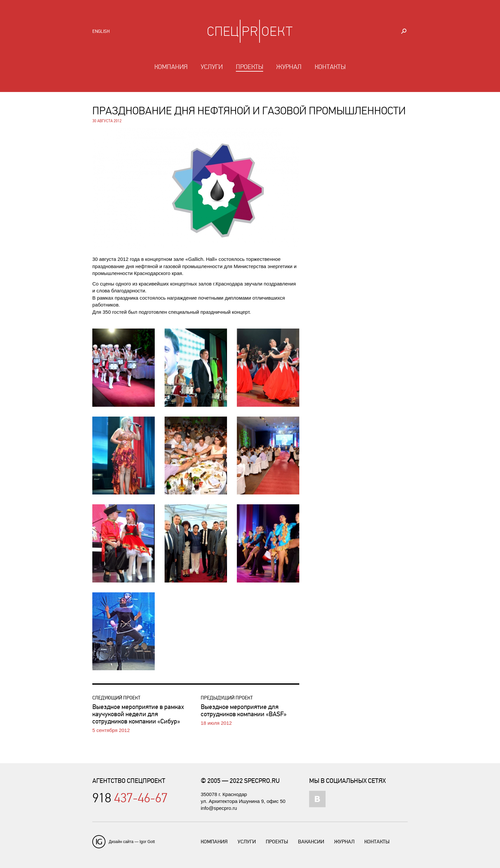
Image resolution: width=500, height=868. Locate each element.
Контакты (330, 67)
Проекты (250, 67)
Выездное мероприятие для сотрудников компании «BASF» (244, 710)
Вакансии (311, 842)
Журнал (289, 67)
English (101, 31)
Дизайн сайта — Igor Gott (132, 842)
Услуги (212, 67)
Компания (171, 67)
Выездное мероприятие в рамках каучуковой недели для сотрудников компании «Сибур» (138, 714)
